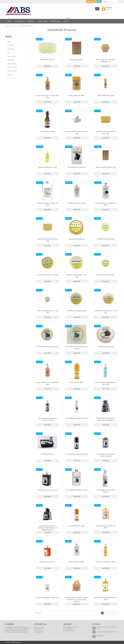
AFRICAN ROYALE (12, 67)
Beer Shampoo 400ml (77, 382)
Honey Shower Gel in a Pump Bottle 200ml (47, 383)
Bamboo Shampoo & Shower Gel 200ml (47, 204)
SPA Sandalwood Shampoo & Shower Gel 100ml (47, 419)
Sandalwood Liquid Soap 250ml (47, 490)
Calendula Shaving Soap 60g (106, 239)
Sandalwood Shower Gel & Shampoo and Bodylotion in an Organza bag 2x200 (47, 528)
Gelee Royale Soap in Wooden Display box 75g (106, 61)
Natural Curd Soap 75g (47, 60)
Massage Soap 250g (77, 60)
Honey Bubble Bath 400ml (77, 526)
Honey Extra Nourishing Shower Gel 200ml (106, 599)
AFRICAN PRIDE (12, 64)
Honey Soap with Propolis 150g (106, 167)
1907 (9, 42)
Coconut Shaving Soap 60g (106, 347)
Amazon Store (40, 627)
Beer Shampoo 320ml (47, 131)
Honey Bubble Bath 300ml (106, 95)
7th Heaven (11, 49)
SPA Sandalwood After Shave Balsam (106, 491)
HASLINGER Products (27, 26)
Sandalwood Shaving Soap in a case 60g (106, 312)
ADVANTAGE (11, 60)
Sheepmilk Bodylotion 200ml (76, 203)
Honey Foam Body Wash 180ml (106, 562)
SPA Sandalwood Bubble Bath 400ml (77, 454)
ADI (8, 53)
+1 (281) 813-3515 (69, 630)
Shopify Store (39, 632)
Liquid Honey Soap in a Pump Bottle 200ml (47, 96)
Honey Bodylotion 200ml (76, 562)
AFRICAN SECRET (12, 71)
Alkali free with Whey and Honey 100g (47, 240)
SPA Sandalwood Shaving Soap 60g (47, 347)
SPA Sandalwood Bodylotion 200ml (76, 490)
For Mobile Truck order (71, 627)
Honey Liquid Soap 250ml (47, 562)
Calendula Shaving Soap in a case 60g (76, 276)
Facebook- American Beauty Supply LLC (18, 629)
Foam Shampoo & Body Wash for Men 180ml (106, 383)
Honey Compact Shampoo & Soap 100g (77, 132)
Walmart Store (40, 629)
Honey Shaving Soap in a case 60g (47, 275)
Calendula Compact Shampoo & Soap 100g (106, 132)
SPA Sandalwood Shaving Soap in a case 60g (77, 347)
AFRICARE (10, 75)
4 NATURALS (11, 45)
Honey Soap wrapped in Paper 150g (47, 598)
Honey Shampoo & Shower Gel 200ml (106, 527)
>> (117, 613)
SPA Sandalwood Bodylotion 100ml (76, 418)
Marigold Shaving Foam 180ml (47, 167)
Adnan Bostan (11, 56)
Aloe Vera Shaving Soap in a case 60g (47, 312)
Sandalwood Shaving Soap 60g (76, 311)
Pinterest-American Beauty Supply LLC (18, 632)
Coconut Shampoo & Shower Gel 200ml (106, 204)
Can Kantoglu (68, 629)
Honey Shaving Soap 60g (76, 239)
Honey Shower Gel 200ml (77, 95)
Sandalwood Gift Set (47, 454)
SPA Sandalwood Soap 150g (76, 167)
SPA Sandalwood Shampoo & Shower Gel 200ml (106, 455)
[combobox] (109, 2)
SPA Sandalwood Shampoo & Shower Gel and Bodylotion (106, 419)
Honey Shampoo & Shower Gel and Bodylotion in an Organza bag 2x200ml (77, 599)
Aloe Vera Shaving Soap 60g (106, 275)
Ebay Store (39, 630)
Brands (15, 26)
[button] (97, 9)
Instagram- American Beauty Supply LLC (18, 627)
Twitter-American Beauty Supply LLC (17, 630)
